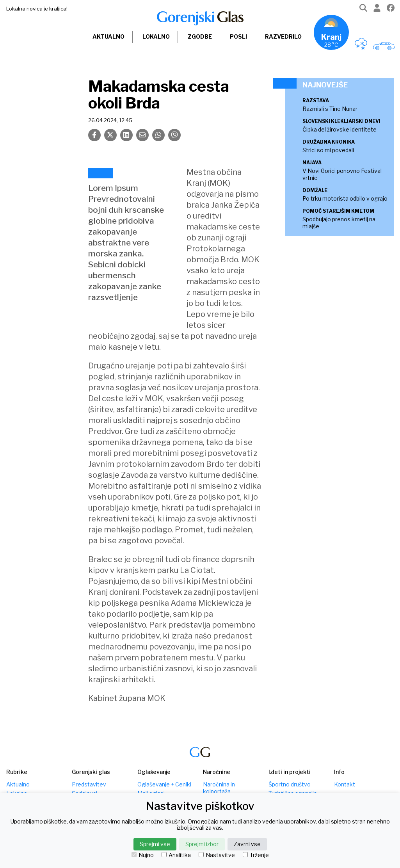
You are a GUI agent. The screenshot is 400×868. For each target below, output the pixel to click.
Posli (238, 36)
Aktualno (108, 36)
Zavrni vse (247, 844)
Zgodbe (200, 36)
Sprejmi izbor (202, 844)
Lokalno (156, 36)
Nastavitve (217, 855)
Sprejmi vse (155, 844)
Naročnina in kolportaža (219, 788)
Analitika (176, 855)
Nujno (143, 855)
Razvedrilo (283, 36)
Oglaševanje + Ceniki (164, 784)
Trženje (256, 855)
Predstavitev (89, 784)
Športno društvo (290, 784)
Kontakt (345, 784)
